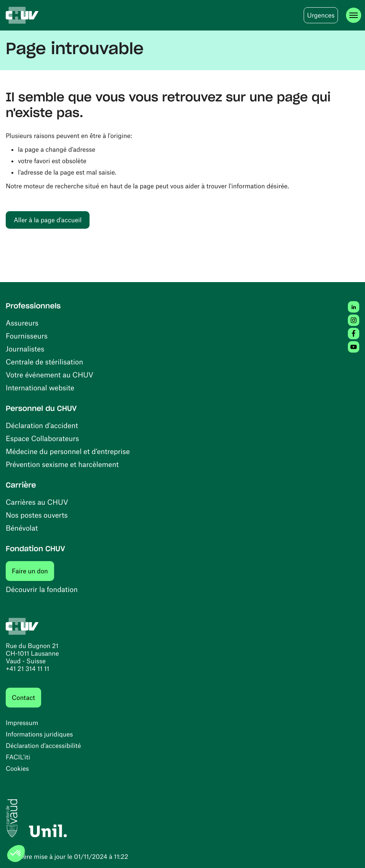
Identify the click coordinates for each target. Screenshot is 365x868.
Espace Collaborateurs (42, 438)
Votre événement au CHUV (50, 375)
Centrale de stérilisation (44, 362)
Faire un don (33, 571)
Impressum (22, 723)
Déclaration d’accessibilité (43, 746)
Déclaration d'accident (42, 425)
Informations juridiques (39, 734)
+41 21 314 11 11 (27, 669)
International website (40, 387)
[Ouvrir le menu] (354, 15)
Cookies (17, 769)
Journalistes (25, 349)
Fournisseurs (27, 336)
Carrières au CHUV (37, 502)
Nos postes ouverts (37, 515)
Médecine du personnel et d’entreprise (68, 451)
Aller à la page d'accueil (48, 220)
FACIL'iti (18, 757)
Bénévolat (22, 528)
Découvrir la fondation (42, 589)
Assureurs (22, 323)
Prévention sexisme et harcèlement (62, 464)
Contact (23, 698)
